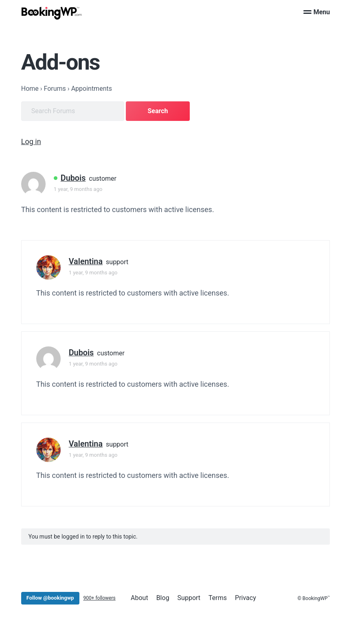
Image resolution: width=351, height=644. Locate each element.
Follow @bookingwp (50, 598)
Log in (31, 141)
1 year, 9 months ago (78, 189)
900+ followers (99, 598)
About (139, 598)
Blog (163, 598)
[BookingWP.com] (52, 13)
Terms (218, 598)
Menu (317, 12)
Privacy (246, 598)
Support (189, 598)
